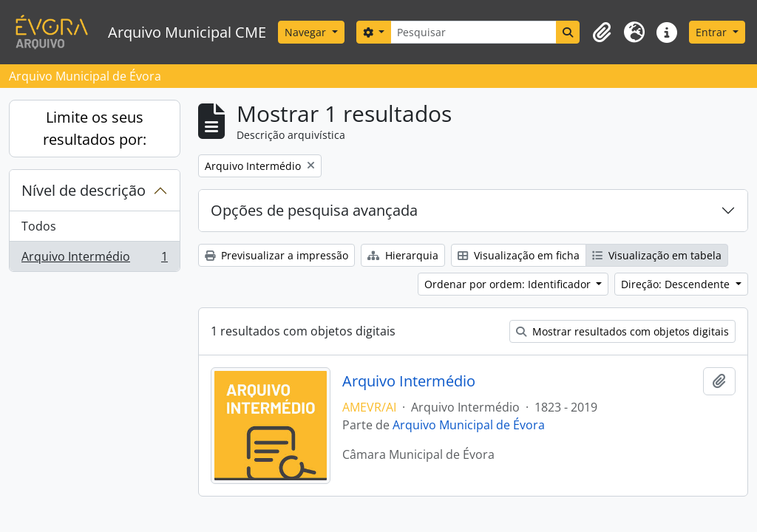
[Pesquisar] (473, 32)
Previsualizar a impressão (276, 255)
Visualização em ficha (519, 255)
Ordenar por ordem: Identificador (509, 284)
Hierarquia (403, 255)
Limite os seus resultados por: (95, 128)
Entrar (713, 32)
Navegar (307, 32)
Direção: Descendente (677, 284)
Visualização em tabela (657, 255)
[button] (602, 33)
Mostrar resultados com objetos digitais (622, 331)
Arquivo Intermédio (94, 259)
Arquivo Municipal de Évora (469, 425)
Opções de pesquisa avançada (314, 210)
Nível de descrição (84, 190)
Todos (39, 226)
